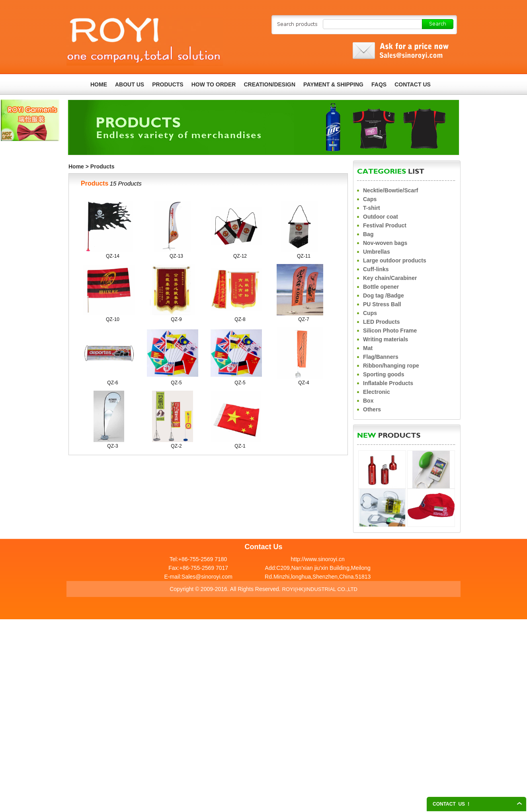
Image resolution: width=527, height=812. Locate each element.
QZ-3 (112, 446)
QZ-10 (113, 319)
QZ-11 (304, 256)
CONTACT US (413, 84)
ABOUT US (130, 84)
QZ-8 (240, 319)
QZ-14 (113, 256)
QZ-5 (176, 383)
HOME (99, 84)
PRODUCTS (168, 84)
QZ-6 (112, 383)
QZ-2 (176, 446)
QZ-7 (304, 319)
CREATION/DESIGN (269, 84)
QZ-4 (304, 383)
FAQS (379, 84)
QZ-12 (240, 256)
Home (76, 166)
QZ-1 (240, 446)
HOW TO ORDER (214, 84)
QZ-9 (176, 319)
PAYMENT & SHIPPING (333, 84)
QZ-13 (176, 256)
